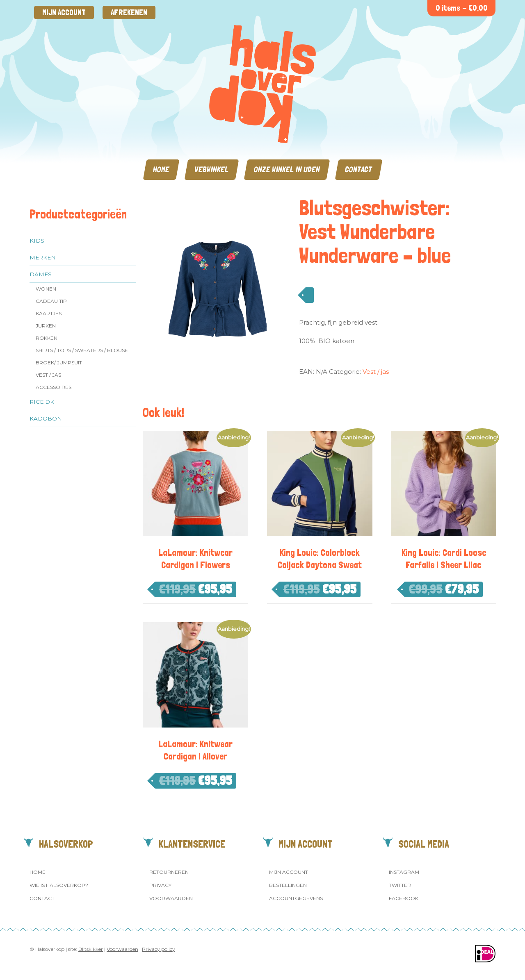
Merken (43, 257)
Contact (359, 169)
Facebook (404, 898)
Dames (41, 274)
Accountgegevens (296, 898)
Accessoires (54, 387)
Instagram (404, 872)
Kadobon (46, 418)
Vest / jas (48, 375)
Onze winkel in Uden (287, 169)
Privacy (160, 885)
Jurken (46, 326)
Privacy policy (159, 949)
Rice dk (42, 402)
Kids (37, 241)
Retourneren (169, 872)
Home (161, 169)
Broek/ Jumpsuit (59, 363)
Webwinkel (212, 169)
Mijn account (64, 13)
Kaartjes (49, 313)
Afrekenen (129, 13)
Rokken (47, 338)
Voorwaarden (171, 898)
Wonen (46, 289)
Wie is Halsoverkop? (59, 885)
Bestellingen (288, 885)
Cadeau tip (51, 301)
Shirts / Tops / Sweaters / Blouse (82, 350)
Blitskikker (91, 949)
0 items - (462, 8)
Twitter (400, 885)
